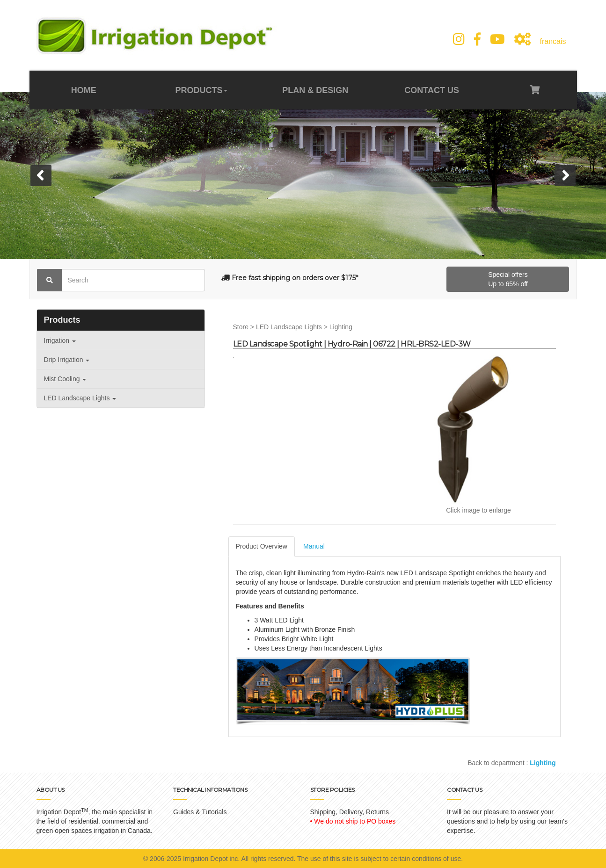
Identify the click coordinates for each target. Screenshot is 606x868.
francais (553, 41)
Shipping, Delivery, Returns (350, 812)
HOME (85, 90)
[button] (41, 176)
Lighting (341, 327)
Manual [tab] (314, 546)
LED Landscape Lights (80, 398)
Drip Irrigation (67, 360)
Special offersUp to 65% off (508, 279)
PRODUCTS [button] (201, 90)
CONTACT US (431, 90)
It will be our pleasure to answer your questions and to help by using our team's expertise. (507, 821)
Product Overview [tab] (262, 546)
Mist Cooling (65, 379)
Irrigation (60, 340)
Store (241, 327)
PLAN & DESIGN (315, 90)
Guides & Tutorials (200, 812)
